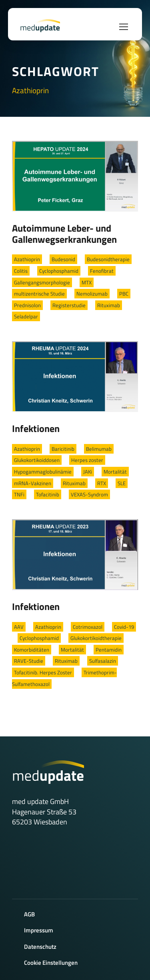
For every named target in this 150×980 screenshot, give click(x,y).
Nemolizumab (92, 294)
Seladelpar (26, 316)
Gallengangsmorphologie (42, 282)
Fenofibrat (102, 271)
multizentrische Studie (39, 294)
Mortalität (115, 472)
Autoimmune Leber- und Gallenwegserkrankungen (64, 234)
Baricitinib (63, 449)
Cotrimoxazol (88, 627)
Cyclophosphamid (59, 271)
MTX (87, 282)
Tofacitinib (48, 494)
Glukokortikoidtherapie (96, 638)
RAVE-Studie (29, 661)
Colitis (21, 271)
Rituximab (109, 305)
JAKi (88, 472)
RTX (102, 483)
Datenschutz (40, 947)
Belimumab (99, 449)
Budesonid (63, 259)
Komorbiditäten (32, 650)
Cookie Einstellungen (51, 963)
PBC (124, 294)
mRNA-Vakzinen (33, 483)
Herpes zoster (87, 460)
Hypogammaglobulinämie (43, 472)
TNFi (19, 494)
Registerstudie (69, 305)
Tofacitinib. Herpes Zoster (43, 672)
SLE (122, 483)
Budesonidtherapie (108, 259)
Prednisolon (27, 305)
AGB (29, 914)
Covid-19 (124, 627)
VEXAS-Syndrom (89, 494)
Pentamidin (109, 650)
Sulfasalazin (103, 661)
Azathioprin (27, 259)
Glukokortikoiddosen (37, 460)
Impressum (39, 930)
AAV (19, 627)
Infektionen (36, 428)
